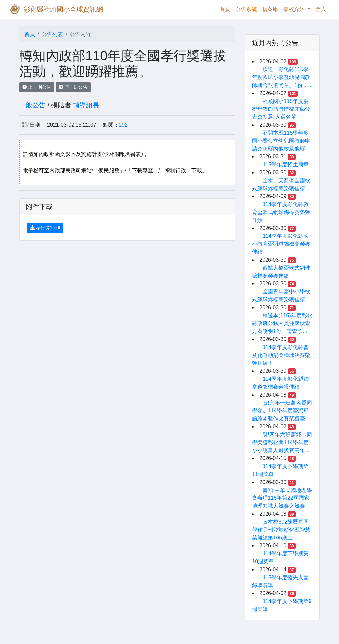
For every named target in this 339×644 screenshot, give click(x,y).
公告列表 (52, 34)
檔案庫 (270, 9)
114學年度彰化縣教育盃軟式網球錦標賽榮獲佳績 (281, 212)
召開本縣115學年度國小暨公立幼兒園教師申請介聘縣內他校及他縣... (281, 141)
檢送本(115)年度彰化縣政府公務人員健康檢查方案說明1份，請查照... (282, 323)
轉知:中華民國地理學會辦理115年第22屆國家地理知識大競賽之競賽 (282, 498)
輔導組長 (86, 105)
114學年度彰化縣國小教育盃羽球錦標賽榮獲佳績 (281, 244)
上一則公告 (37, 87)
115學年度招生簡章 (286, 165)
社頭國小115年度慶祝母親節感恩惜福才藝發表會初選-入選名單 (281, 109)
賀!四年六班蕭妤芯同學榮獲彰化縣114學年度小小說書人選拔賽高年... (282, 442)
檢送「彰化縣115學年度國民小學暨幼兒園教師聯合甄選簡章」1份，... (282, 77)
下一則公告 (73, 87)
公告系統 (246, 9)
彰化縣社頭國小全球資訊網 (63, 9)
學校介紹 (295, 9)
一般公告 (32, 105)
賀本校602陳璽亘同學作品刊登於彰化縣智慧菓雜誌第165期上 (281, 530)
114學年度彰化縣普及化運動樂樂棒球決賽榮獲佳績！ (281, 355)
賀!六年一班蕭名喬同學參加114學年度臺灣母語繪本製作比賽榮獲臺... (282, 411)
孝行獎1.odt (45, 228)
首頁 (226, 8)
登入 (321, 9)
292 (123, 125)
